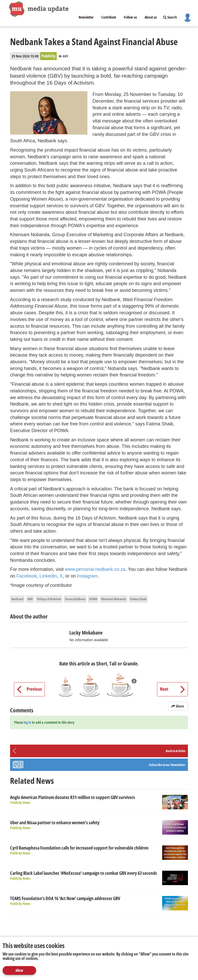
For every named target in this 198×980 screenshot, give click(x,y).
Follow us (130, 17)
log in (27, 722)
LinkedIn (48, 576)
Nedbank (17, 599)
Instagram (87, 576)
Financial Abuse (75, 599)
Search (170, 17)
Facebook (27, 576)
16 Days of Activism (49, 599)
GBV (30, 599)
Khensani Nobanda (114, 599)
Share (178, 706)
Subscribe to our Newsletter (167, 765)
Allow (19, 970)
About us (151, 17)
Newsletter (86, 17)
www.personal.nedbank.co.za (95, 569)
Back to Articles (176, 751)
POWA (93, 599)
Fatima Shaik (138, 599)
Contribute (109, 17)
